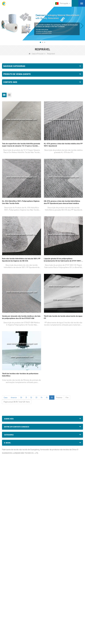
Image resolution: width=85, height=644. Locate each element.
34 (42, 397)
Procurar (40, 54)
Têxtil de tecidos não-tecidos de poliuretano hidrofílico (20, 375)
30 (21, 397)
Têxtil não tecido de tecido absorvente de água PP (63, 317)
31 (26, 397)
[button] (40, 42)
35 (47, 397)
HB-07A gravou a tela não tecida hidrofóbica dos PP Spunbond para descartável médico (62, 202)
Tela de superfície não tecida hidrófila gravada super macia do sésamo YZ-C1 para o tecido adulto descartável (21, 145)
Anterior (14, 397)
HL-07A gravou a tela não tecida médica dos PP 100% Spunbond (63, 145)
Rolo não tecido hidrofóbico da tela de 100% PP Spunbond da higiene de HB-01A (21, 260)
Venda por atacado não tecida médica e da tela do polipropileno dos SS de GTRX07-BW (21, 317)
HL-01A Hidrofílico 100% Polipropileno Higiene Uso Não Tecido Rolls (21, 202)
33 (36, 397)
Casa (32, 54)
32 (31, 397)
